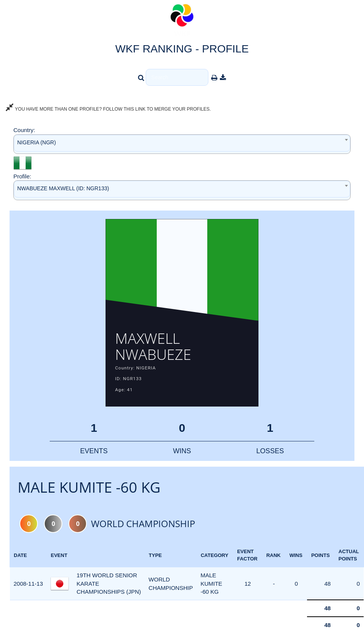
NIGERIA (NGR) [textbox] (37, 142)
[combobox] (182, 144)
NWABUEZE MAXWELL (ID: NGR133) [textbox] (63, 188)
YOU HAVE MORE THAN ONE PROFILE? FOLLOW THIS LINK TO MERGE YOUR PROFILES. (108, 109)
